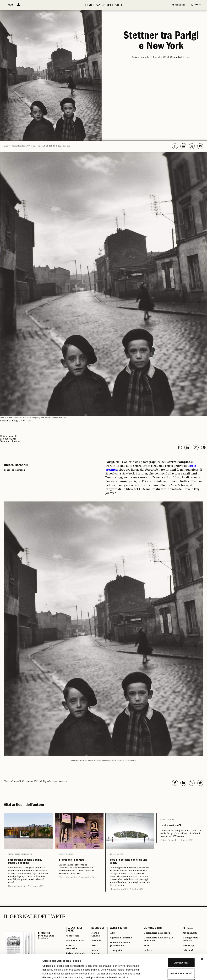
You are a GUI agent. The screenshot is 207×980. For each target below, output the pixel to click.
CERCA (198, 5)
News (10, 854)
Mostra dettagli (170, 974)
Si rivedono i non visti (75, 863)
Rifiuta (172, 959)
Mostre (69, 854)
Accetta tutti (172, 938)
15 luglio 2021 (186, 842)
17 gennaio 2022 (35, 895)
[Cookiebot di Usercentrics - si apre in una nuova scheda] (21, 974)
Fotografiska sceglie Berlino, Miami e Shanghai (27, 866)
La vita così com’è (178, 827)
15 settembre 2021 (87, 884)
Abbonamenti (179, 5)
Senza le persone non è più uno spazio (130, 863)
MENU (11, 5)
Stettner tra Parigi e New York (161, 41)
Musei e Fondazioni (24, 854)
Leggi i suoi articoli (14, 470)
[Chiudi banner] (202, 934)
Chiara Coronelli (16, 895)
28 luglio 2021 (136, 893)
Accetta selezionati (172, 948)
